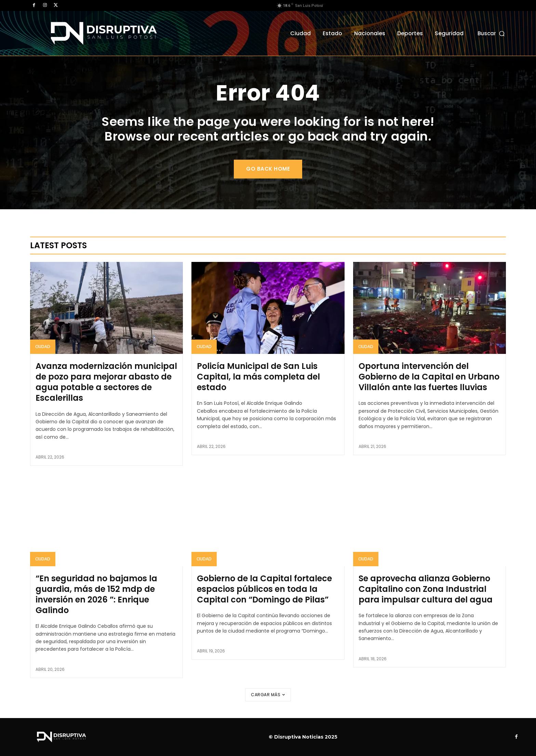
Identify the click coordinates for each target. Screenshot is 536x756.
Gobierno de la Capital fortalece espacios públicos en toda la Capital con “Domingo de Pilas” (264, 589)
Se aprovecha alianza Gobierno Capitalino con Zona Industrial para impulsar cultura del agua (426, 589)
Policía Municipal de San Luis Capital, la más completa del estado (258, 377)
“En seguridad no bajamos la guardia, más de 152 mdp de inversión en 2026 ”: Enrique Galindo (96, 594)
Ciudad (43, 347)
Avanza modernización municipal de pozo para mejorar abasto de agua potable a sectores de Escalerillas (106, 382)
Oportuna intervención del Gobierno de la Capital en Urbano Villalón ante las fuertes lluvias (429, 377)
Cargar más (268, 695)
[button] (492, 33)
